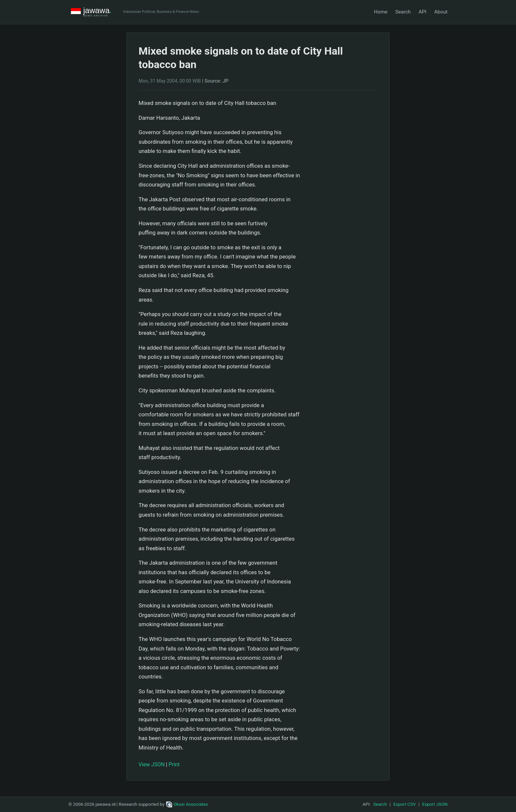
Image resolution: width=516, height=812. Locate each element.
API (423, 12)
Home (381, 12)
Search (403, 12)
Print (174, 764)
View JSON (152, 764)
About (441, 12)
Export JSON (435, 804)
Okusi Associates (187, 804)
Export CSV (404, 804)
